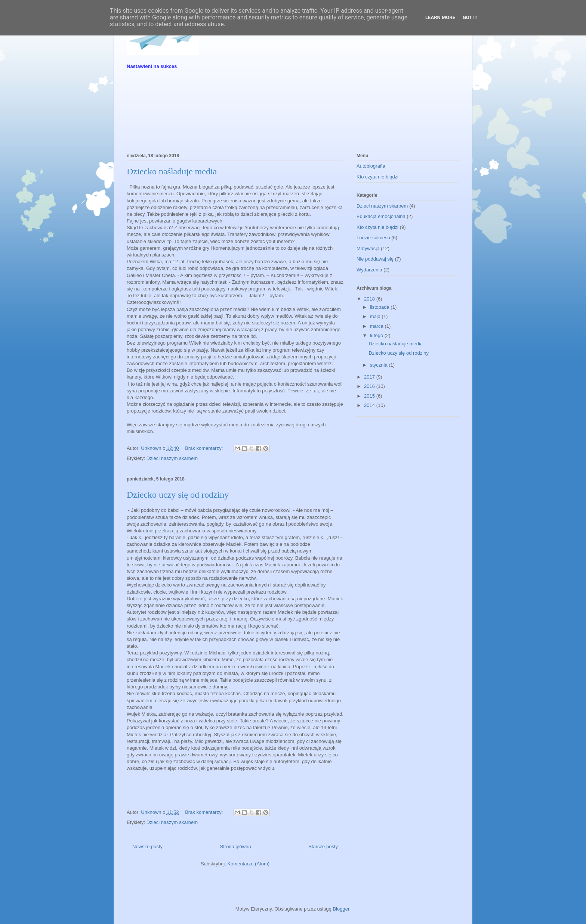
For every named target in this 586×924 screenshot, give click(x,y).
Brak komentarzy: (205, 448)
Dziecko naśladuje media (172, 171)
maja (376, 316)
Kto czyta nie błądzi (377, 177)
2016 (370, 386)
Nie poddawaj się (375, 259)
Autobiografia (371, 166)
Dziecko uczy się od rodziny (178, 495)
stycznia (380, 365)
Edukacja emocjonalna (381, 216)
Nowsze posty (147, 847)
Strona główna (236, 847)
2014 (370, 405)
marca (377, 326)
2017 (370, 377)
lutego (377, 335)
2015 (370, 396)
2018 (370, 299)
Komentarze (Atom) (248, 864)
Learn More (440, 17)
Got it (470, 17)
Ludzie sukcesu (373, 238)
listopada (380, 307)
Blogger (341, 909)
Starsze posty (323, 847)
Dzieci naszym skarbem (172, 458)
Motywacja (368, 248)
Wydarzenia (369, 270)
